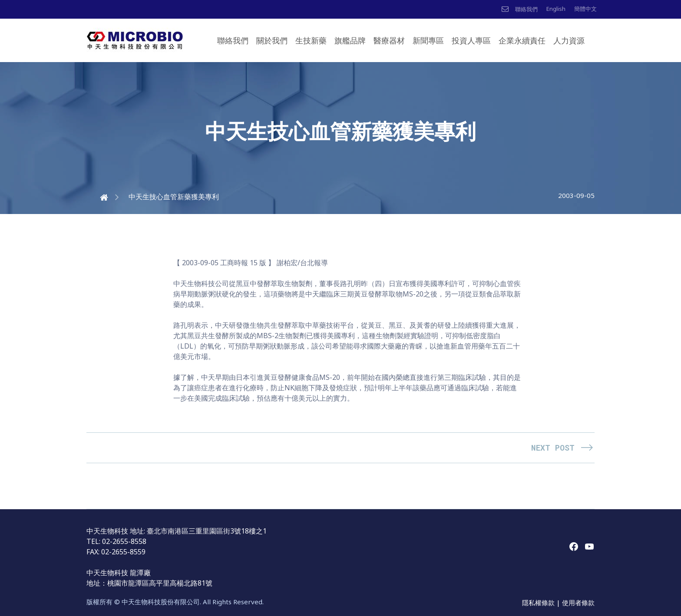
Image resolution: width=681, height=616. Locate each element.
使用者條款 (578, 603)
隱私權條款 (539, 603)
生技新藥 (311, 40)
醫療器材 (389, 40)
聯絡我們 (233, 40)
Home (96, 197)
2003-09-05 (576, 195)
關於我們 (272, 40)
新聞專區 (428, 40)
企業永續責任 (522, 40)
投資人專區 (471, 40)
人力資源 (569, 40)
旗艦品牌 (350, 40)
